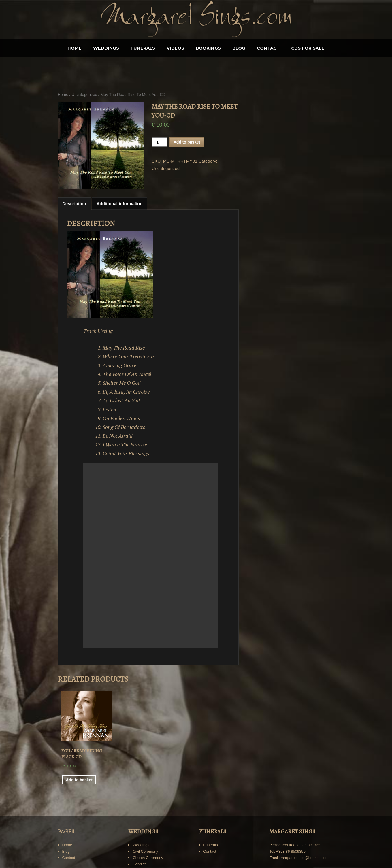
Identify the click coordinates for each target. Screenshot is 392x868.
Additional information (120, 204)
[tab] (74, 203)
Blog (239, 48)
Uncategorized (84, 95)
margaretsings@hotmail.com (305, 858)
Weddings (106, 48)
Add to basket (187, 142)
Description (74, 204)
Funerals (143, 48)
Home (75, 48)
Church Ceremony (148, 858)
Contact (268, 48)
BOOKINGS (208, 48)
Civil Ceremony (145, 851)
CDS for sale (308, 48)
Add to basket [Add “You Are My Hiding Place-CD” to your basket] (79, 780)
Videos (175, 48)
